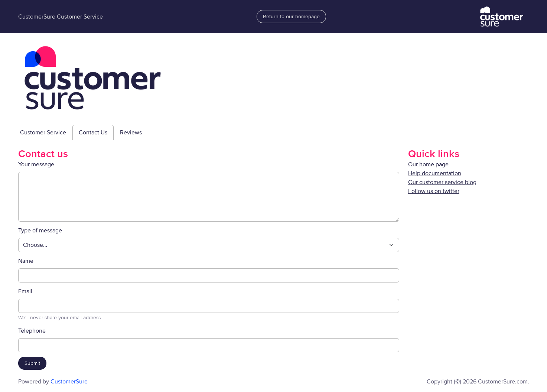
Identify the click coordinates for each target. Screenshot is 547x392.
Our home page (428, 164)
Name (26, 261)
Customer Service (43, 133)
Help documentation (435, 173)
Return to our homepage (291, 17)
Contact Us (93, 133)
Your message (36, 164)
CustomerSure (69, 382)
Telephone (32, 331)
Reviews (131, 133)
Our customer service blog (442, 182)
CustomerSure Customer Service (61, 17)
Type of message (40, 231)
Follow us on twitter (434, 191)
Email (25, 291)
